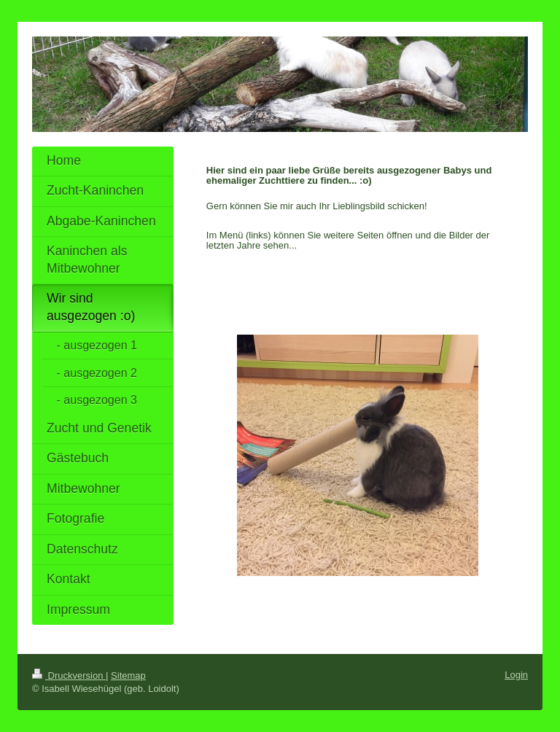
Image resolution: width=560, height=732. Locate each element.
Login (516, 675)
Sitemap (128, 675)
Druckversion (69, 675)
